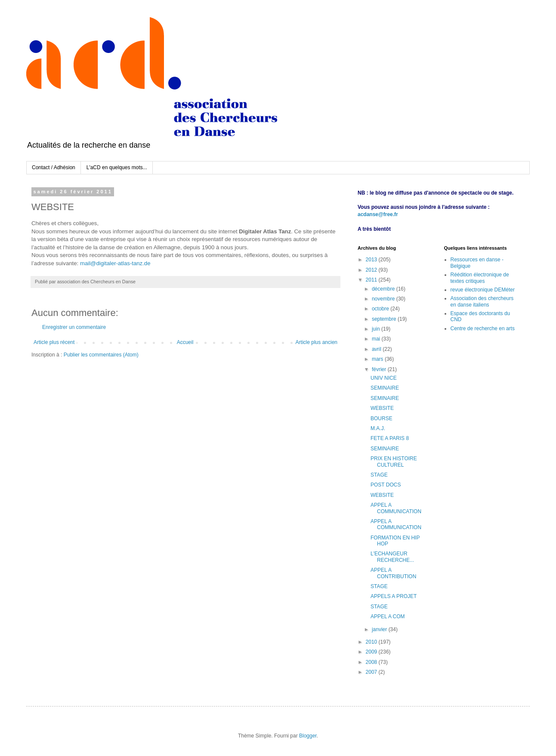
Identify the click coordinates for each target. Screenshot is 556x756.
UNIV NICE (384, 378)
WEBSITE (382, 408)
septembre (385, 319)
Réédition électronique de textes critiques (480, 278)
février (380, 369)
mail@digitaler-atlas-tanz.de (115, 263)
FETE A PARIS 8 (390, 438)
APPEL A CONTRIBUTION (393, 573)
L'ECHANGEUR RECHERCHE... (392, 557)
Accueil (185, 342)
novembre (384, 299)
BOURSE (381, 418)
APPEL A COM (388, 617)
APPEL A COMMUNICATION (396, 508)
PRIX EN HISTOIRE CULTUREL (394, 462)
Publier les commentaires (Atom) (101, 355)
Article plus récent (54, 342)
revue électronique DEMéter (483, 290)
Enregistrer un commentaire (74, 327)
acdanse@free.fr (378, 214)
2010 (372, 642)
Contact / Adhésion (54, 167)
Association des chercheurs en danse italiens (482, 301)
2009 (372, 652)
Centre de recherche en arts (483, 328)
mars (378, 359)
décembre (384, 289)
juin (377, 329)
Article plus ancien (317, 342)
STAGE (379, 475)
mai (377, 339)
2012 (372, 270)
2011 (372, 280)
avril (377, 349)
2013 (372, 260)
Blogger (308, 736)
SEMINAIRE (385, 388)
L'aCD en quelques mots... (117, 167)
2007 (372, 672)
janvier (380, 629)
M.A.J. (378, 428)
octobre (381, 309)
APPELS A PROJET (394, 596)
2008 (372, 662)
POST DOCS (386, 485)
